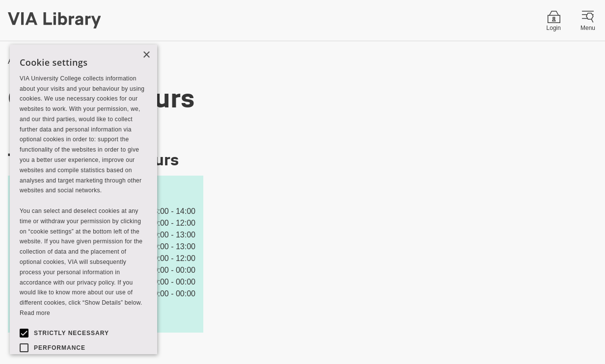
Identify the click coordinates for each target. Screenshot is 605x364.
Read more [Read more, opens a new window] (35, 313)
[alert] (83, 199)
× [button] (146, 55)
